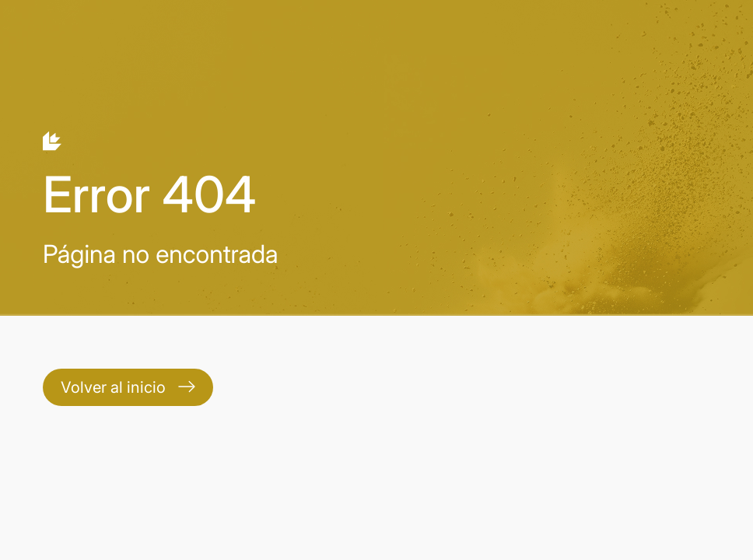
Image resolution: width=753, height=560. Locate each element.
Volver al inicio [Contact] (128, 387)
